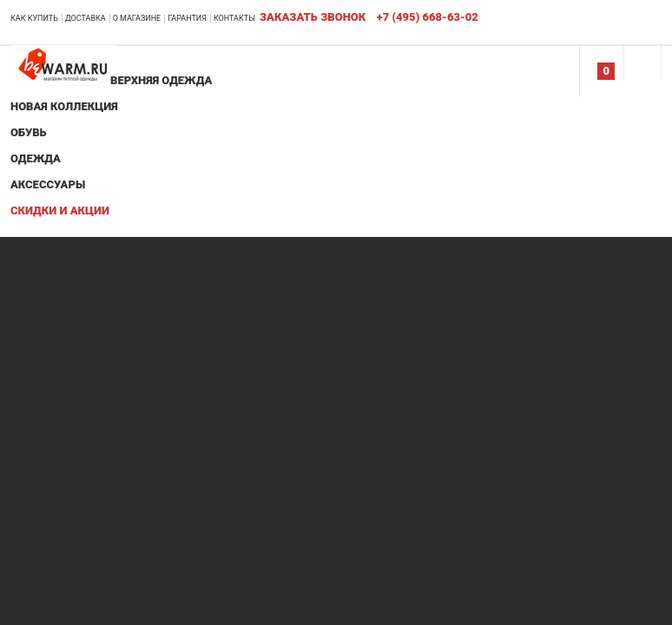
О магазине (137, 18)
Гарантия (187, 18)
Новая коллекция (64, 106)
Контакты (234, 18)
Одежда (36, 158)
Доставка (86, 18)
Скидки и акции (60, 211)
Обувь (29, 132)
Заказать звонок (313, 17)
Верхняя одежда (161, 80)
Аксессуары (48, 184)
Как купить (34, 18)
